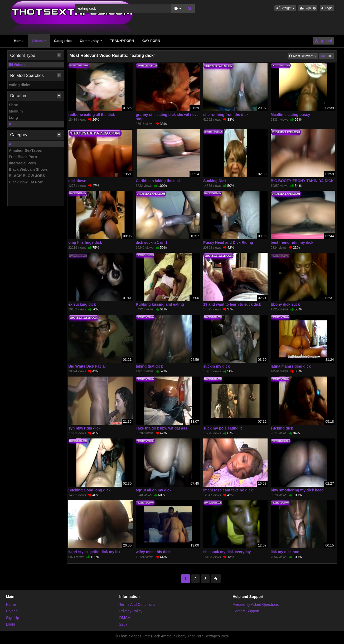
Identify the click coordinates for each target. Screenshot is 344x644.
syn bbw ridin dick (84, 428)
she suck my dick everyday (227, 552)
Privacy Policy (131, 611)
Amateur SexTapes (25, 150)
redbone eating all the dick (92, 115)
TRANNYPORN (122, 41)
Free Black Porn (23, 157)
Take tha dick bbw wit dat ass (161, 428)
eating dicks (20, 85)
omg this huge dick (85, 242)
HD (330, 56)
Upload (323, 41)
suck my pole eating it (222, 428)
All (11, 124)
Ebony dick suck (285, 304)
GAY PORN (151, 41)
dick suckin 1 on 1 (152, 242)
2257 (123, 624)
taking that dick (149, 366)
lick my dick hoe (285, 552)
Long (13, 118)
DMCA (125, 618)
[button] (285, 8)
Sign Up (308, 8)
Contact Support (246, 611)
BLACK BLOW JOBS (27, 176)
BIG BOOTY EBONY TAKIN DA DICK (302, 181)
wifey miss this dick (153, 552)
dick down (77, 181)
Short (14, 105)
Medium (16, 111)
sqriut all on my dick (154, 490)
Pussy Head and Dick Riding (228, 242)
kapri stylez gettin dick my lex (94, 552)
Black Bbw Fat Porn (26, 182)
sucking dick (282, 428)
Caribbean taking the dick (158, 181)
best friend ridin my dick (292, 242)
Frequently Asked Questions (256, 604)
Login (327, 8)
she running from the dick (226, 115)
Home (19, 41)
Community (91, 41)
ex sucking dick (82, 304)
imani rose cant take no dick (228, 490)
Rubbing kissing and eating (160, 304)
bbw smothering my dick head (297, 490)
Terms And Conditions (137, 604)
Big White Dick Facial (87, 366)
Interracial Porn (23, 163)
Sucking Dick (215, 181)
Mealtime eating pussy (290, 115)
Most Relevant (303, 56)
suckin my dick (216, 366)
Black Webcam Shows (28, 169)
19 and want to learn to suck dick (232, 304)
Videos (39, 41)
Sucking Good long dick (89, 490)
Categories (63, 41)
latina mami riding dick (291, 366)
